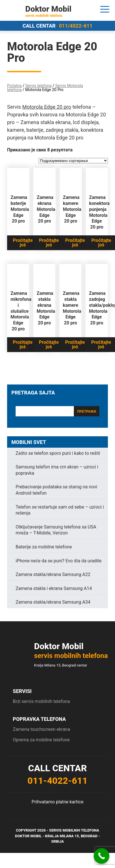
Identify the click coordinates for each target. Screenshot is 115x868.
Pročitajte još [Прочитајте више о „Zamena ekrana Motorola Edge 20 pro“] (49, 243)
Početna (14, 86)
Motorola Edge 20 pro (47, 107)
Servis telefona (38, 86)
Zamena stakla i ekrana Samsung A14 (54, 588)
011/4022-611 (76, 26)
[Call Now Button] (102, 856)
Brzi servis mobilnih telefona (41, 701)
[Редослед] (73, 161)
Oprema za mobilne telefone (41, 740)
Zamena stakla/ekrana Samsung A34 (53, 602)
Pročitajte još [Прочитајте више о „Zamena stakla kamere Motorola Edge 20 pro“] (75, 344)
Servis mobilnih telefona (74, 830)
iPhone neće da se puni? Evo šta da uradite (59, 561)
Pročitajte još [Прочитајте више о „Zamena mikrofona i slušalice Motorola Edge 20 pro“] (23, 344)
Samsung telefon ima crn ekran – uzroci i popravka (57, 470)
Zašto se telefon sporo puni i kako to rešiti (58, 453)
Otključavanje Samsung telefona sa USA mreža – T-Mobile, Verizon (56, 530)
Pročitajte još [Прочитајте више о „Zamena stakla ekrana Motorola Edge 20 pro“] (49, 344)
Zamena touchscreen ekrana (41, 729)
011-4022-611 (58, 781)
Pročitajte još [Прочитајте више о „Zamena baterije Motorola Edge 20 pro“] (23, 243)
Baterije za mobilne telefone (44, 547)
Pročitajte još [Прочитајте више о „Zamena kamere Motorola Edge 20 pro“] (75, 243)
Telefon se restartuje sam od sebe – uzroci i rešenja (60, 510)
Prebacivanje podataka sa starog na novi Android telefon (56, 490)
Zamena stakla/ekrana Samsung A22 (53, 574)
